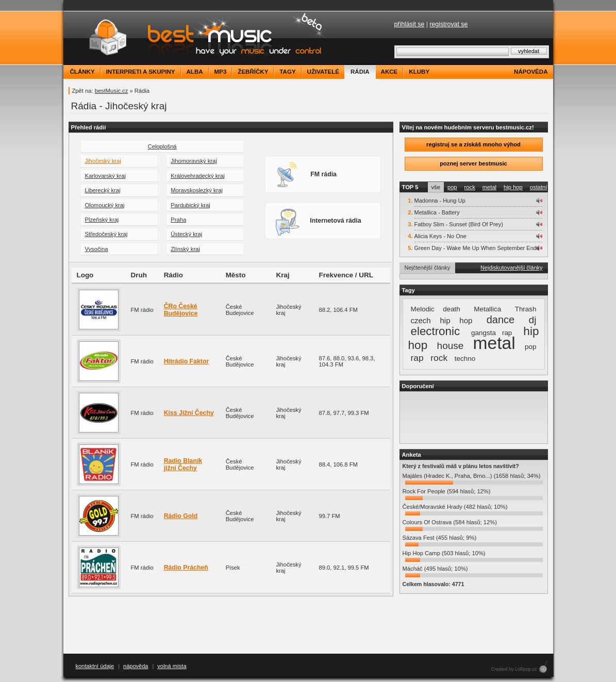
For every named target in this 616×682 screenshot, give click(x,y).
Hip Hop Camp (421, 553)
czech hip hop (442, 320)
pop (452, 187)
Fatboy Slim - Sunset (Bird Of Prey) (459, 224)
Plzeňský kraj (102, 220)
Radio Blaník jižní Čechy (183, 464)
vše (436, 187)
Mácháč (413, 569)
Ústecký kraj (186, 234)
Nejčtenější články (428, 268)
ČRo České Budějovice (181, 310)
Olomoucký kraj (104, 205)
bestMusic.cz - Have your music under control (197, 38)
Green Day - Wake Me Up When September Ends (477, 248)
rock (470, 187)
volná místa (172, 666)
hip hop (513, 187)
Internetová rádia (318, 222)
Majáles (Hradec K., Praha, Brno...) (447, 476)
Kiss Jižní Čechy (189, 413)
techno (465, 359)
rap (417, 358)
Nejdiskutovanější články (511, 268)
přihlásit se (410, 24)
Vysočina (96, 249)
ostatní (539, 187)
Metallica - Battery (437, 212)
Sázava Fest (419, 538)
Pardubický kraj (190, 205)
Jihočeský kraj (103, 161)
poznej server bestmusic (473, 163)
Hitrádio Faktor (187, 361)
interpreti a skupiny (141, 72)
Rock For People (424, 491)
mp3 (221, 72)
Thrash (526, 309)
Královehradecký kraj (197, 176)
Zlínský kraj (185, 249)
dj (533, 320)
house (451, 346)
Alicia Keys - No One (440, 236)
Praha (178, 220)
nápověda (531, 72)
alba (195, 72)
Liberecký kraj (102, 190)
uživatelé (323, 72)
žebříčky (253, 72)
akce (389, 72)
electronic (436, 331)
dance (501, 320)
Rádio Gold (181, 516)
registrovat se (448, 24)
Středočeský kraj (106, 234)
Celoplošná (162, 146)
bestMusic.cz (112, 91)
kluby (419, 72)
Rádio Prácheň (186, 568)
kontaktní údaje (95, 666)
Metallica (487, 309)
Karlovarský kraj (105, 176)
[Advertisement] (474, 418)
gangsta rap (492, 333)
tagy (287, 72)
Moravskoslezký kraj (197, 190)
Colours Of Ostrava (427, 522)
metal (489, 187)
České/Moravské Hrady (432, 507)
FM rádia (306, 175)
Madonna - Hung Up (440, 201)
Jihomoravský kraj (194, 161)
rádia (360, 72)
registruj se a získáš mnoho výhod (473, 144)
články (82, 72)
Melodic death (436, 309)
